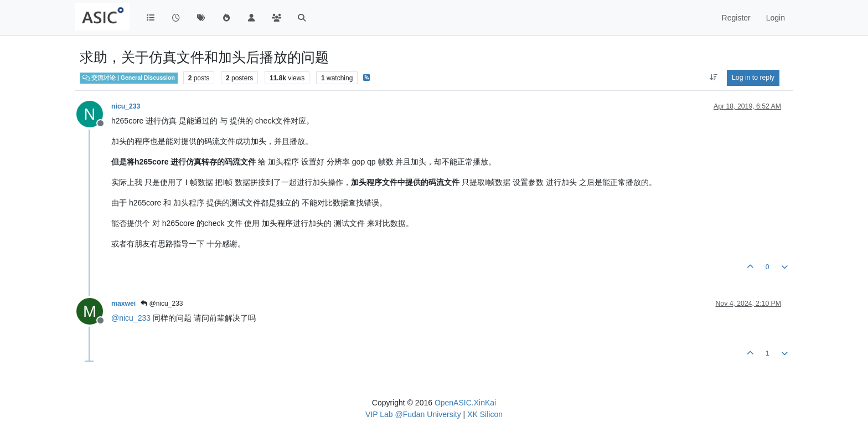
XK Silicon (485, 414)
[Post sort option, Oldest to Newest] (713, 78)
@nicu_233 (162, 304)
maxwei (123, 304)
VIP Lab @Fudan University (413, 414)
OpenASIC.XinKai (465, 403)
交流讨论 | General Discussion (129, 78)
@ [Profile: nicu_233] (131, 318)
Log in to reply (753, 78)
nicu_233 (126, 106)
